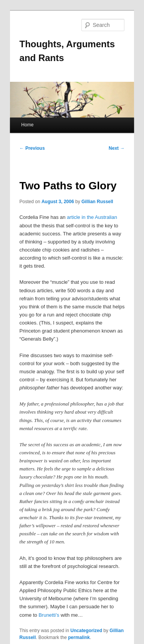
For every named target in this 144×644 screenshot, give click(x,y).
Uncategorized (86, 631)
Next (117, 148)
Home (27, 125)
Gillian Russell (97, 202)
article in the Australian (92, 217)
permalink (79, 637)
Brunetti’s (49, 615)
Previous (32, 148)
